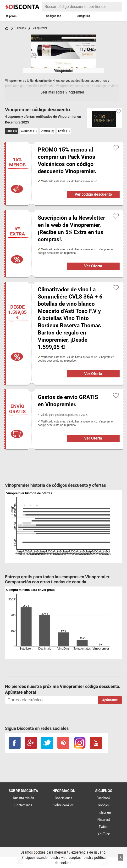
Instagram (104, 812)
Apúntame (110, 700)
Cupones (11, 16)
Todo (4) (11, 131)
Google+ (104, 805)
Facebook (104, 798)
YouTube (104, 834)
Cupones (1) (29, 131)
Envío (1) (64, 131)
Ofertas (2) (47, 131)
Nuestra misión (23, 798)
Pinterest (104, 820)
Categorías (83, 16)
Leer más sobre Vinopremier (62, 92)
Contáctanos (23, 805)
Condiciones (63, 798)
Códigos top (54, 16)
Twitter (104, 827)
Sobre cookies (63, 805)
